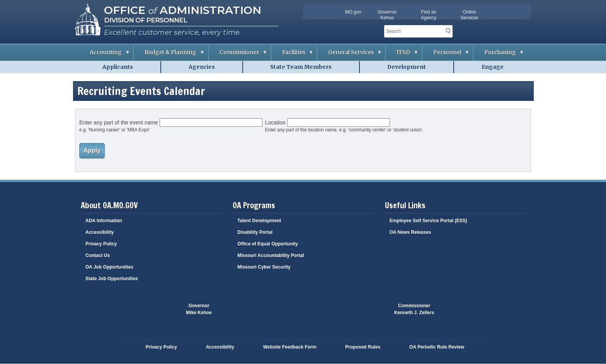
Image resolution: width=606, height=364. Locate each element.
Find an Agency (429, 15)
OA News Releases (410, 232)
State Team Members (301, 67)
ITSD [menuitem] (402, 55)
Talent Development (259, 221)
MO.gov (353, 12)
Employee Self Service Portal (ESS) (428, 221)
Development (407, 67)
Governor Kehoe (387, 15)
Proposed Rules (363, 347)
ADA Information (104, 221)
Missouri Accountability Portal (271, 255)
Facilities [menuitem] (293, 55)
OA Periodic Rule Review (437, 347)
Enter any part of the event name (119, 122)
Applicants (118, 67)
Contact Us (98, 255)
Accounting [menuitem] (105, 55)
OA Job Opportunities (109, 267)
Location (275, 122)
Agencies (202, 67)
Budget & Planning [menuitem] (169, 55)
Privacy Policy (101, 244)
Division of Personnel (146, 20)
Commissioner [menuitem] (238, 55)
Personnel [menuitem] (446, 55)
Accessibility (100, 232)
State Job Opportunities (112, 279)
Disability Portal (255, 232)
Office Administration (183, 10)
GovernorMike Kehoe (199, 309)
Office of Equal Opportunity (268, 244)
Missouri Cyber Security (264, 267)
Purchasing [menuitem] (499, 55)
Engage (493, 67)
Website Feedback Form (290, 347)
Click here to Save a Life (349, 313)
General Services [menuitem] (350, 55)
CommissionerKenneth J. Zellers (414, 309)
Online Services (469, 15)
